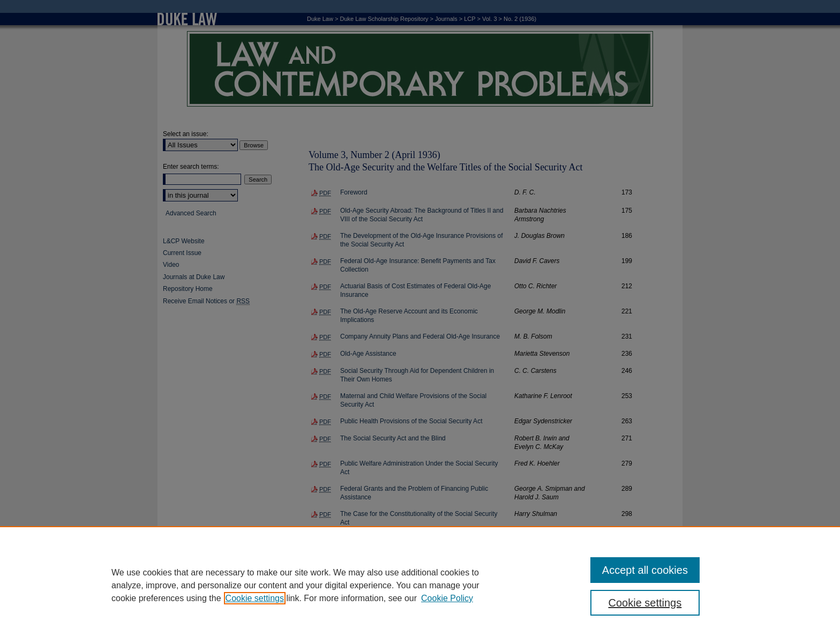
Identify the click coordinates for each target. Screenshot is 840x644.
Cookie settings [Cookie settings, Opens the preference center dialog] (645, 603)
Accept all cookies (645, 570)
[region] (420, 585)
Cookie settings (255, 598)
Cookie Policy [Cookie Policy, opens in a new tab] (447, 598)
